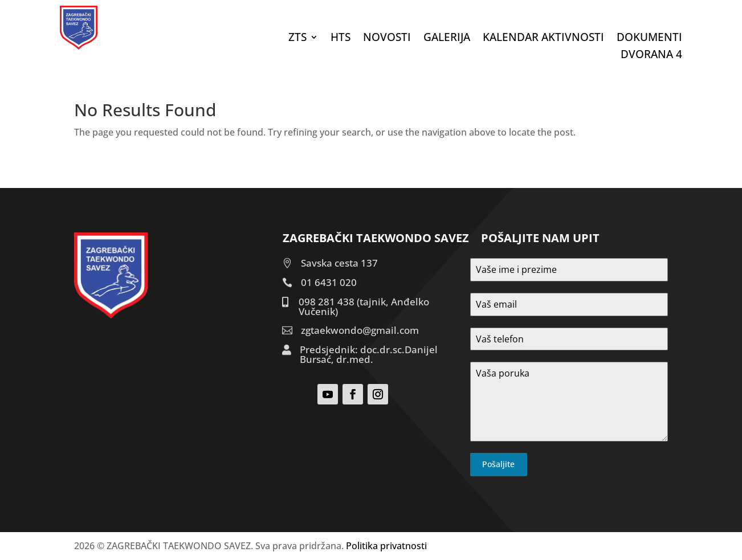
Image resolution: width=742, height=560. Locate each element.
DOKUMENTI (649, 39)
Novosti (387, 39)
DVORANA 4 (651, 56)
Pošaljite (498, 464)
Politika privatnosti (386, 546)
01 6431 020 (329, 282)
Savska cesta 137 (339, 263)
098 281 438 (327, 302)
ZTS (297, 39)
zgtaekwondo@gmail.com (360, 330)
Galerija (447, 39)
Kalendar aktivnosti (543, 39)
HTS (341, 39)
